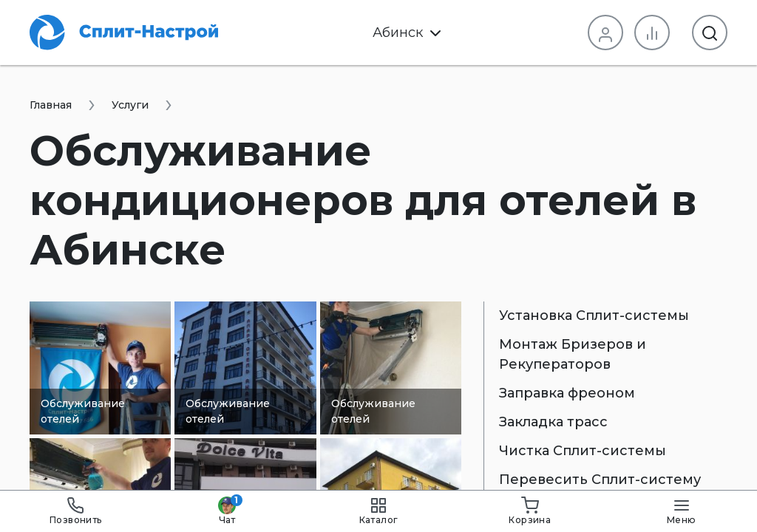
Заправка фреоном (567, 393)
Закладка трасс (553, 422)
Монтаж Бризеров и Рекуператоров (573, 354)
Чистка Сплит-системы (583, 451)
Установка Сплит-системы (594, 316)
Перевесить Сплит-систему (600, 480)
